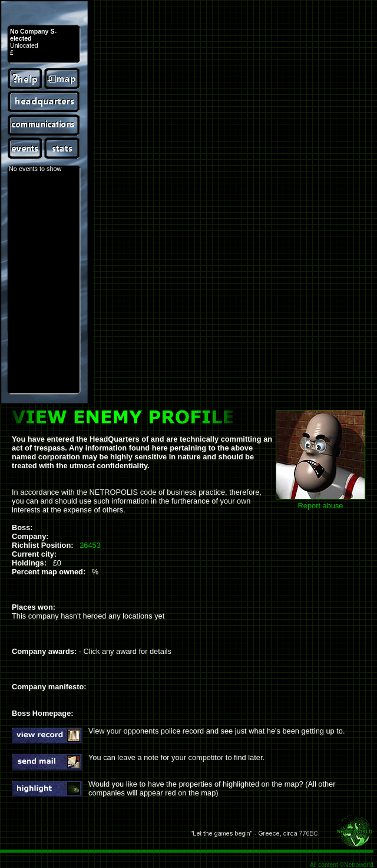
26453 (90, 545)
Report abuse (321, 506)
